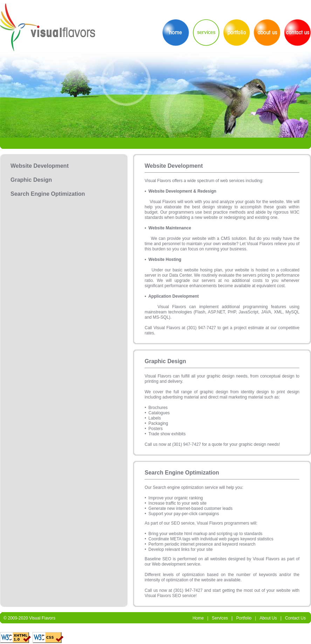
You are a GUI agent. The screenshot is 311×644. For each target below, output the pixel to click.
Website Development (40, 166)
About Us (268, 618)
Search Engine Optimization (48, 194)
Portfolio (244, 618)
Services (220, 618)
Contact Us (295, 618)
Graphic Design (31, 180)
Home (198, 618)
